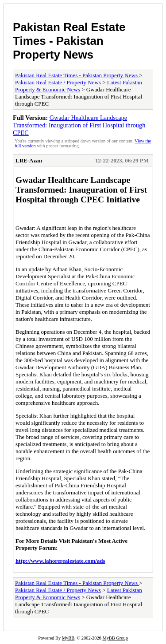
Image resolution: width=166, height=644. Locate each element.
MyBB (68, 638)
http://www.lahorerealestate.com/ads (60, 561)
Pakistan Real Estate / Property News (58, 82)
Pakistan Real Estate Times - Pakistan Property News (69, 41)
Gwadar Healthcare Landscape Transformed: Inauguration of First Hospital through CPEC (79, 125)
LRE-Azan (29, 160)
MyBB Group (115, 638)
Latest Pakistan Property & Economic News (79, 86)
